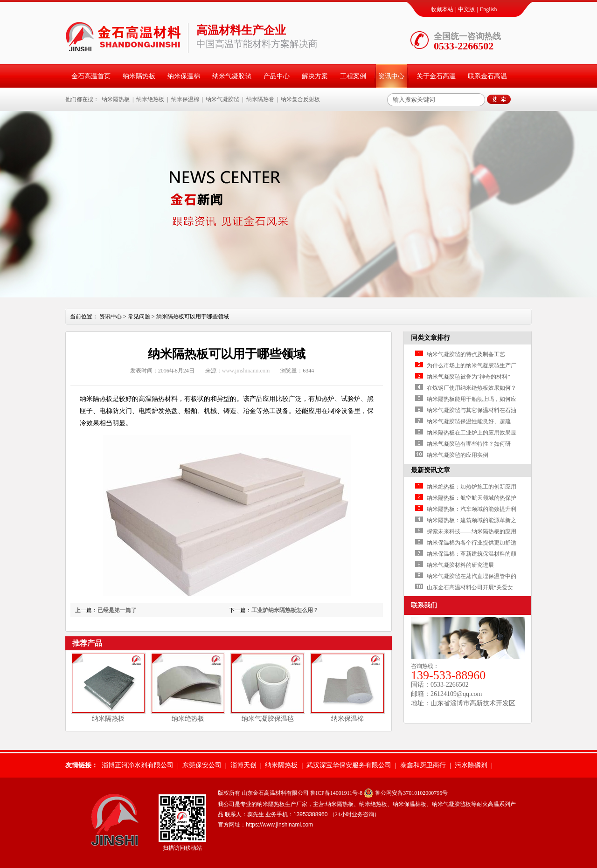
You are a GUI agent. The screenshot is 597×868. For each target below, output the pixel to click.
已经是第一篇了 (117, 610)
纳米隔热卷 (260, 99)
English (489, 9)
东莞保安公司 (202, 765)
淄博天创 (243, 765)
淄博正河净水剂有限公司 (138, 765)
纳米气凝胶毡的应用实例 (458, 455)
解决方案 (315, 76)
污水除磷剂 (471, 765)
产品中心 (277, 76)
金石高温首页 (91, 76)
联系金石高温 (487, 76)
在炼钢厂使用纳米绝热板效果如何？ (472, 388)
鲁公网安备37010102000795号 (411, 793)
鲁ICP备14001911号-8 (336, 793)
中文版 (466, 9)
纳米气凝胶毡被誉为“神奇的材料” (469, 377)
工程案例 (353, 76)
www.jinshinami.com (246, 371)
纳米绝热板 (150, 99)
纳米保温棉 (184, 76)
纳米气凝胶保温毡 (268, 719)
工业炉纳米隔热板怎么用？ (285, 610)
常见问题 (139, 317)
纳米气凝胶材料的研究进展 (460, 565)
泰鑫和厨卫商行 (423, 765)
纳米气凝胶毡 (232, 76)
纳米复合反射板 (300, 99)
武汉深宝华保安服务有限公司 (349, 765)
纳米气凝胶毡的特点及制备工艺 (466, 354)
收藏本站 (442, 9)
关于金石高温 (436, 76)
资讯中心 (391, 76)
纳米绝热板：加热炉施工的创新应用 (472, 487)
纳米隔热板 (139, 76)
